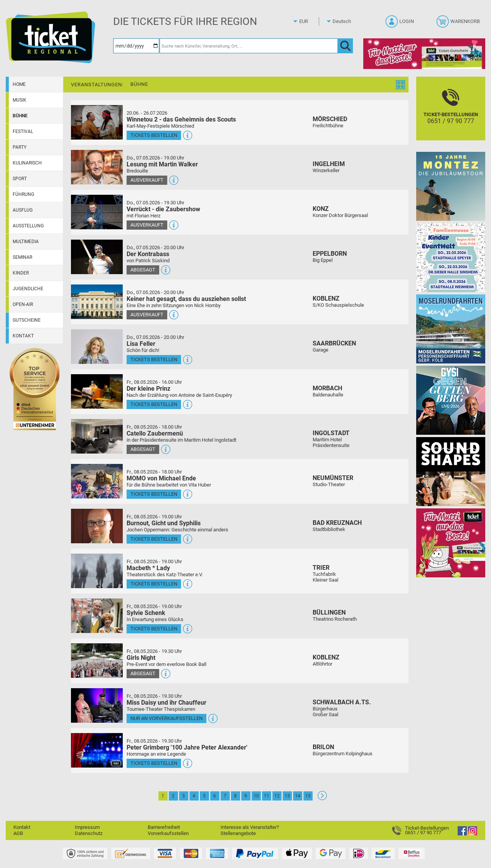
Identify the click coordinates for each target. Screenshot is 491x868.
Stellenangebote (238, 833)
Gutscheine (27, 320)
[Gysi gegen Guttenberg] (451, 400)
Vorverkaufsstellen (168, 833)
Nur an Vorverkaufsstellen (166, 718)
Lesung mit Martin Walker (162, 164)
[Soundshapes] (451, 471)
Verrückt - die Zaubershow (163, 209)
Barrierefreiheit (164, 827)
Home (19, 84)
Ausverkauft (147, 180)
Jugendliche (28, 289)
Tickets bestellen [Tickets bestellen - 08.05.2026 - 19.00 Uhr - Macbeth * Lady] (154, 584)
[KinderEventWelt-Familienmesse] (451, 257)
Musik (20, 100)
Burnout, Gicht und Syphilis (164, 523)
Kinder (21, 273)
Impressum (87, 827)
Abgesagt (143, 270)
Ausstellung (28, 226)
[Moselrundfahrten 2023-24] (451, 329)
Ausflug (23, 210)
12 (277, 796)
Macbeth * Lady (148, 568)
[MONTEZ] (451, 186)
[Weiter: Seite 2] (322, 798)
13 (287, 796)
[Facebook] (462, 834)
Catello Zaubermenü (155, 433)
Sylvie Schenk (146, 613)
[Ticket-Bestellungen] (451, 115)
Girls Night (141, 658)
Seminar (22, 257)
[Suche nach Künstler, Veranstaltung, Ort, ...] (249, 46)
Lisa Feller (141, 344)
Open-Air (23, 304)
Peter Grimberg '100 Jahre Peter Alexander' (187, 747)
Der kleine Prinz (148, 389)
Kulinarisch (27, 163)
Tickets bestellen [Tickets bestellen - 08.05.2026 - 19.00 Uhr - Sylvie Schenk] (154, 629)
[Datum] (136, 46)
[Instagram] (473, 834)
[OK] (345, 46)
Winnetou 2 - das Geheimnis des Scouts (181, 119)
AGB (18, 833)
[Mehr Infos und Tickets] (97, 122)
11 (267, 796)
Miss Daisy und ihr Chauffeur (166, 703)
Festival (23, 132)
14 (298, 796)
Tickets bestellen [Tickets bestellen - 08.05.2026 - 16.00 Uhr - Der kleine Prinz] (154, 404)
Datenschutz (89, 833)
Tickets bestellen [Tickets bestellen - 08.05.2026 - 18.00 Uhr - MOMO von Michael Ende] (154, 494)
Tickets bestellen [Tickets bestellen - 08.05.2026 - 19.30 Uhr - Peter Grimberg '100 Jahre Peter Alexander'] (154, 763)
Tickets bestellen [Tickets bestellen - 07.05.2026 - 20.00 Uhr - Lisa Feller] (154, 359)
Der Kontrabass (148, 254)
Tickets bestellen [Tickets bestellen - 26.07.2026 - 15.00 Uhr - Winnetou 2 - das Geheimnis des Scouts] (154, 135)
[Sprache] (344, 21)
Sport (20, 179)
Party (20, 147)
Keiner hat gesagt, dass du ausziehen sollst (186, 299)
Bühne (20, 116)
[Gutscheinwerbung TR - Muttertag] (451, 543)
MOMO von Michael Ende (161, 478)
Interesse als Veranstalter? (250, 827)
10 (256, 796)
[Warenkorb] (459, 24)
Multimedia (26, 242)
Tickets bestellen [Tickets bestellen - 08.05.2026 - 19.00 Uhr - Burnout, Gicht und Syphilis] (154, 539)
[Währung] (311, 21)
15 (308, 796)
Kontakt (23, 336)
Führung (23, 194)
